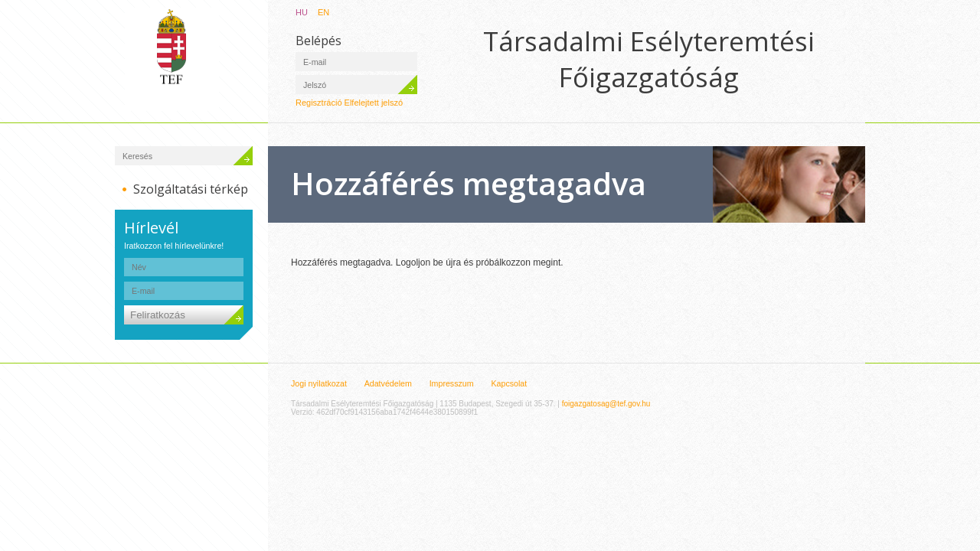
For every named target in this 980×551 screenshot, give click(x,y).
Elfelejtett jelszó (374, 103)
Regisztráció (319, 103)
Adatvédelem (388, 383)
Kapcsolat (509, 383)
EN (323, 12)
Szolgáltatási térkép (191, 189)
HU (302, 12)
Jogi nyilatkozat (319, 383)
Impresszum (452, 383)
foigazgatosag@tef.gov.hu (606, 404)
